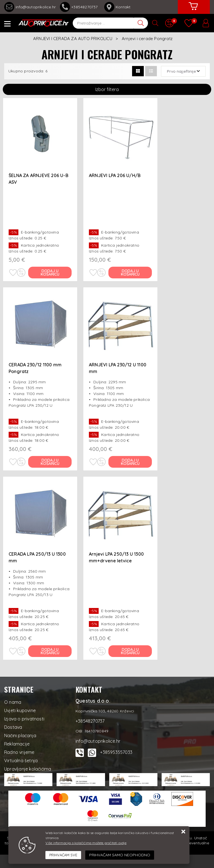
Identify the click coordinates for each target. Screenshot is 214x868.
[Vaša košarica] (193, 10)
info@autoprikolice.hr (30, 7)
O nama (13, 702)
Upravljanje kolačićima (28, 769)
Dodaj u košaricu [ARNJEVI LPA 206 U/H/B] (130, 273)
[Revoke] (120, 855)
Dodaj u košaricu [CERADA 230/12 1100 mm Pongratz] (50, 462)
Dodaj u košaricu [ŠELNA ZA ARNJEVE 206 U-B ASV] (50, 273)
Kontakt (117, 7)
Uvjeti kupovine (20, 710)
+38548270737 (80, 7)
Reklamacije (17, 744)
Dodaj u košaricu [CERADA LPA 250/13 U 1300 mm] (50, 651)
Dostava (13, 727)
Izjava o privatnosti (24, 719)
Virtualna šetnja (21, 761)
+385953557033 (116, 752)
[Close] (63, 855)
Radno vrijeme (19, 752)
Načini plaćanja (20, 735)
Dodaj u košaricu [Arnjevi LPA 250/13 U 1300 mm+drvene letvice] (130, 651)
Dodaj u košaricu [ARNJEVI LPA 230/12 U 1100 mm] (130, 462)
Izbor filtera (107, 89)
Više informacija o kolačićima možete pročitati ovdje (86, 843)
